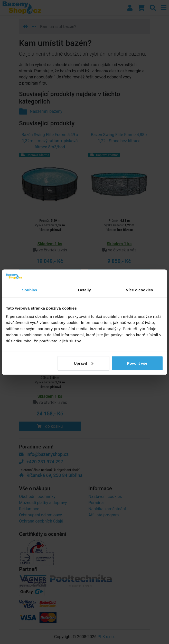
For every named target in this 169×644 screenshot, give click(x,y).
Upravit (83, 363)
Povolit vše (137, 363)
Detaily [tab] (85, 290)
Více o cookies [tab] (139, 290)
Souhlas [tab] (29, 290)
